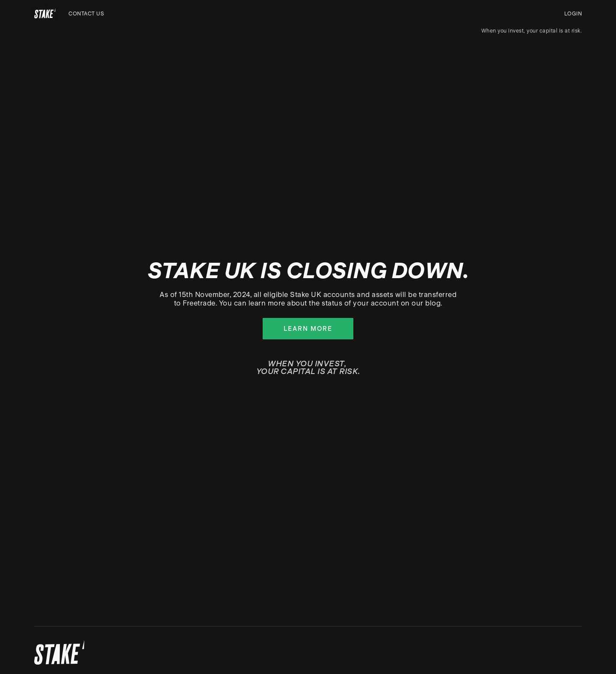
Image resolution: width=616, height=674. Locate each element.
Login (573, 14)
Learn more (308, 329)
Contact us (86, 14)
